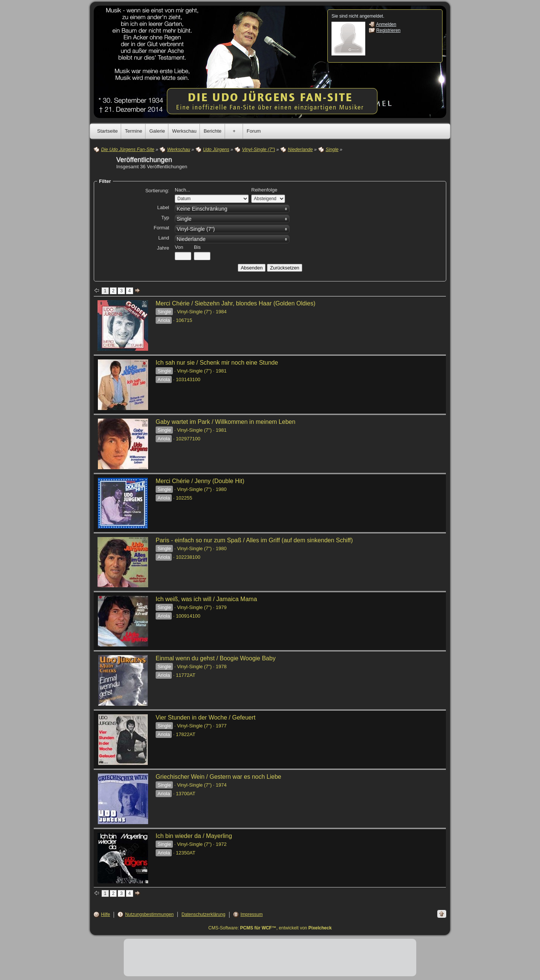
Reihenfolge (264, 190)
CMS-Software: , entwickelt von (270, 928)
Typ (165, 218)
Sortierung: (157, 191)
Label (163, 207)
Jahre (163, 248)
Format (161, 228)
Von (179, 247)
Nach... (182, 190)
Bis (197, 247)
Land (164, 238)
